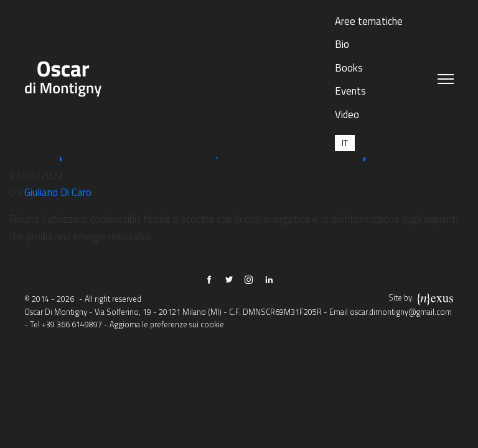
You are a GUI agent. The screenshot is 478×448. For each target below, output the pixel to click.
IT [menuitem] (345, 143)
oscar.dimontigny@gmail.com (401, 312)
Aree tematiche (369, 21)
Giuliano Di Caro (58, 192)
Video (347, 114)
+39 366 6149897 (72, 324)
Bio (342, 44)
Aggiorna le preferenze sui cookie (167, 324)
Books (349, 68)
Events (350, 91)
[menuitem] (345, 143)
